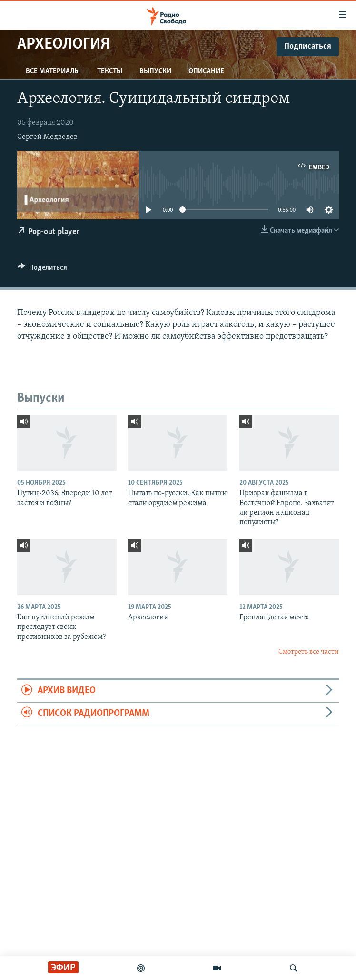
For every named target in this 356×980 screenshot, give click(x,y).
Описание (206, 71)
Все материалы (53, 71)
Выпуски (155, 71)
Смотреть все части (309, 652)
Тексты (110, 71)
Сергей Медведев (47, 137)
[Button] (42, 270)
